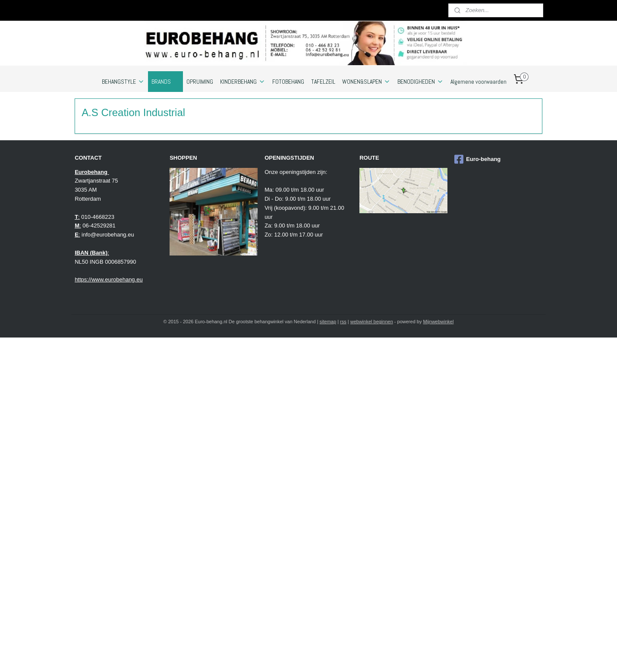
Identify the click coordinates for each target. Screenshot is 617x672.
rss (343, 322)
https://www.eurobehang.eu (109, 279)
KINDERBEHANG (243, 82)
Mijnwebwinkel (439, 322)
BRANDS (165, 82)
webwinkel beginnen (372, 322)
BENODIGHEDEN (420, 82)
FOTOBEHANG (288, 82)
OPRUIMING (200, 82)
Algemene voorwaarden (478, 82)
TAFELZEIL (323, 82)
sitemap (328, 322)
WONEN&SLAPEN (366, 82)
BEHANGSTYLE (123, 82)
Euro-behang (477, 159)
